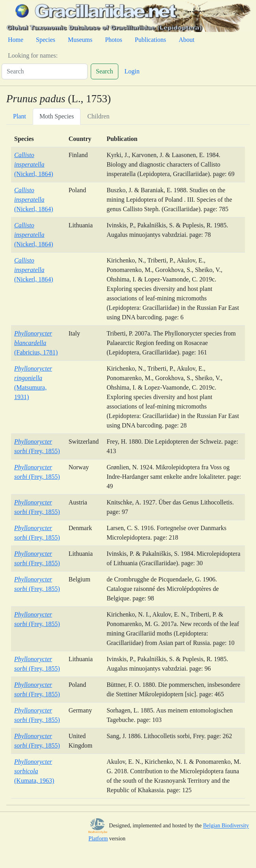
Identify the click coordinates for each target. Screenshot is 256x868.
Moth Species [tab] (57, 116)
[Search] (45, 71)
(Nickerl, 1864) (34, 164)
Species (46, 40)
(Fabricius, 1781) (36, 343)
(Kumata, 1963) (34, 771)
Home (16, 40)
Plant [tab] (20, 116)
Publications (150, 40)
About (187, 40)
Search (105, 71)
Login (132, 71)
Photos (114, 40)
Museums (80, 40)
